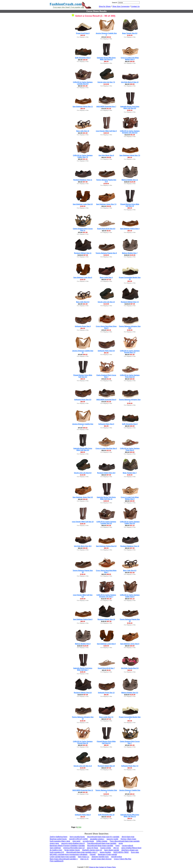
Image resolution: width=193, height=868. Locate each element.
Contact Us (135, 6)
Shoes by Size (94, 867)
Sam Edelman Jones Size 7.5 (106, 204)
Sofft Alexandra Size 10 (106, 815)
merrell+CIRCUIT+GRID (78, 839)
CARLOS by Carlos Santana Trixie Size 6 (130, 449)
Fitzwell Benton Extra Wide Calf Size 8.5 (106, 742)
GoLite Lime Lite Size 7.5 (106, 82)
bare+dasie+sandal (112, 850)
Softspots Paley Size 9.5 (106, 351)
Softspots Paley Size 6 (106, 424)
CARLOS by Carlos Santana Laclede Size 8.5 (83, 83)
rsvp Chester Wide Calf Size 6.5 (83, 596)
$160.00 (83, 206)
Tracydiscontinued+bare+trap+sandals (102, 843)
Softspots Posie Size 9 (83, 326)
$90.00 (83, 109)
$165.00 (106, 133)
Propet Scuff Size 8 (83, 33)
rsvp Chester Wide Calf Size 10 (83, 522)
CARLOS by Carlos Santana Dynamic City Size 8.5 (130, 132)
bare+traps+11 (84, 857)
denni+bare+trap (128, 837)
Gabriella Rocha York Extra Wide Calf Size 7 (83, 669)
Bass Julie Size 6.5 (83, 302)
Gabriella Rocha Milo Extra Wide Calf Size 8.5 (83, 449)
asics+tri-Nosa (92, 848)
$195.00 (130, 110)
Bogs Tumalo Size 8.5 (130, 33)
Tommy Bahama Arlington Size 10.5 (130, 327)
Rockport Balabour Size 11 (83, 180)
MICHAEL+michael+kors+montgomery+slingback (69, 854)
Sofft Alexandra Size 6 (83, 58)
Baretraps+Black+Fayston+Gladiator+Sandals (67, 846)
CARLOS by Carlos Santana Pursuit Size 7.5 (130, 352)
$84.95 (83, 328)
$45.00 (83, 35)
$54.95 (130, 281)
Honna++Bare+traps (128, 839)
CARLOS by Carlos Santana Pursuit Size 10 (83, 742)
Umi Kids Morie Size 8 (106, 155)
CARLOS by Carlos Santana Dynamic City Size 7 (106, 596)
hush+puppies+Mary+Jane (60, 841)
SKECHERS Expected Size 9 (106, 400)
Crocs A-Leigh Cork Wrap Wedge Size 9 (130, 59)
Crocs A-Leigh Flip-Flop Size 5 (106, 448)
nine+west (76, 841)
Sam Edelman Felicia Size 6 (83, 619)
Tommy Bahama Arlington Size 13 (83, 718)
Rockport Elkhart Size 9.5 (83, 693)
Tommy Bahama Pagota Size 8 (106, 253)
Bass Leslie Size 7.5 (106, 717)
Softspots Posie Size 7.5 (130, 766)
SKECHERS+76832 (121, 852)
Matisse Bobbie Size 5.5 (130, 693)
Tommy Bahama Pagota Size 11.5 (106, 181)
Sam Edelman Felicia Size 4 (130, 229)
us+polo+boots (88, 841)
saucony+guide (112, 839)
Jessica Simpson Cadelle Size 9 (130, 791)
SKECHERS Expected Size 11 (83, 790)
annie (121, 843)
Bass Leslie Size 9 (106, 277)
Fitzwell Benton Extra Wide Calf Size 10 (130, 205)
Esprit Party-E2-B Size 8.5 (106, 229)
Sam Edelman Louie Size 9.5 (83, 204)
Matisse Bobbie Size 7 (130, 253)
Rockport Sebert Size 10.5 (106, 473)
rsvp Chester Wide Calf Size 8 (106, 131)
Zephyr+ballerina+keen (59, 837)
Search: (115, 3)
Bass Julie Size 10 (83, 131)
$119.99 (106, 84)
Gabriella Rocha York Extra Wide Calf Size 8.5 (130, 107)
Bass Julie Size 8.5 (130, 571)
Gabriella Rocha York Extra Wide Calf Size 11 (106, 498)
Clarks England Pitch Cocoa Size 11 (83, 230)
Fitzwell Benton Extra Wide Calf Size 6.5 (83, 376)
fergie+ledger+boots (72, 850)
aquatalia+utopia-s (97, 839)
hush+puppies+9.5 (57, 852)
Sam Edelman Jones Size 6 (130, 644)
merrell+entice (116, 857)
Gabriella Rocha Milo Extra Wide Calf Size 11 (130, 816)
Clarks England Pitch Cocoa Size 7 (106, 376)
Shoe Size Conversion (121, 6)
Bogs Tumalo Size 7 (130, 473)
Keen (117, 846)
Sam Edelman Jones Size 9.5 (83, 497)
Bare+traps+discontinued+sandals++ (64, 859)
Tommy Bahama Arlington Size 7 (130, 400)
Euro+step (135, 852)
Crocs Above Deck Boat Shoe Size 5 (106, 327)
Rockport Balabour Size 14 (130, 546)
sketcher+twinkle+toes (100, 857)
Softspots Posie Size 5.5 (83, 400)
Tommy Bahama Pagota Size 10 (130, 620)
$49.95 (130, 670)
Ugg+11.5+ (84, 859)
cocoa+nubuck (127, 846)
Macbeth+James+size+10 (92, 850)
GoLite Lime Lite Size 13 (106, 302)
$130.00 (130, 35)
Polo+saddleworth (57, 861)
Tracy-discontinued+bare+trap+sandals (125, 841)
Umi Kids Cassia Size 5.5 (130, 668)
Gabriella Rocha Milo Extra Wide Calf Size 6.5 (106, 59)
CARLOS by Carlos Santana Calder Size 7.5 (83, 156)
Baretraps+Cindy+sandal (107, 854)
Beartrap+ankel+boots (58, 839)
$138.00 (106, 184)
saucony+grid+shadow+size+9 (73, 843)
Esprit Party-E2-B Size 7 (106, 668)
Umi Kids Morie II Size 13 (130, 82)
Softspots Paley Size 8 (83, 815)
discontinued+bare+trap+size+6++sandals (103, 837)
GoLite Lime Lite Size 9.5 (83, 473)
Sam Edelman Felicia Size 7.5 (130, 155)
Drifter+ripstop (102, 841)
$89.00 (130, 208)
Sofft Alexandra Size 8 (130, 424)
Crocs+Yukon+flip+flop (123, 859)
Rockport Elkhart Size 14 (106, 619)
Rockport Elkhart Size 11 (83, 253)
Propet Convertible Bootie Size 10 (130, 278)
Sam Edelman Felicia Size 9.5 (106, 546)
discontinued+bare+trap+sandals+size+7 (82, 852)
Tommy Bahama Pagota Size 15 (83, 571)
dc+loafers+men (56, 850)
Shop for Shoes (105, 6)
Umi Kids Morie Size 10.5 (83, 546)
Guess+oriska (106, 848)
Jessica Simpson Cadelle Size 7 (83, 425)
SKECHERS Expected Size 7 (106, 107)
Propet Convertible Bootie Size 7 (130, 718)
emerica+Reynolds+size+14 (74, 848)
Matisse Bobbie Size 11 (130, 180)
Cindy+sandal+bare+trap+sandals (63, 857)
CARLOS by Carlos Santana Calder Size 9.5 (130, 523)
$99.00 (106, 62)
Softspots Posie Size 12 (106, 693)
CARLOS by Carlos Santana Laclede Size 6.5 (106, 523)
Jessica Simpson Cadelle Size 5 (106, 34)
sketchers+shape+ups (130, 850)
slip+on (116, 848)
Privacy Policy (111, 867)
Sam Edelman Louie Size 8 (106, 644)
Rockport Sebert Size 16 (106, 766)
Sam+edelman (55, 848)
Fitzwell (93, 854)
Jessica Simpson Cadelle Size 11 (83, 352)
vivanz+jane (54, 843)
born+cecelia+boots (77, 837)
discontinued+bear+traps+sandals (100, 846)
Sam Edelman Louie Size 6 (83, 277)
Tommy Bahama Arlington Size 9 (106, 791)
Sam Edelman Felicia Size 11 (83, 107)
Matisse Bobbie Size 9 (83, 644)
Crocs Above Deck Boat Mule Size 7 (106, 571)
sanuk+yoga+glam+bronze (101, 859)
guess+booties (105, 852)
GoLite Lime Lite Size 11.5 (83, 766)
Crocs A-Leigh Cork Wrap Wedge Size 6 (130, 498)
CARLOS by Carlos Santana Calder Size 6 (130, 596)
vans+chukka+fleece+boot (131, 848)
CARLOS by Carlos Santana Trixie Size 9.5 (130, 376)
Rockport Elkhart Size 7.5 (130, 302)
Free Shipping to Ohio (83, 37)
